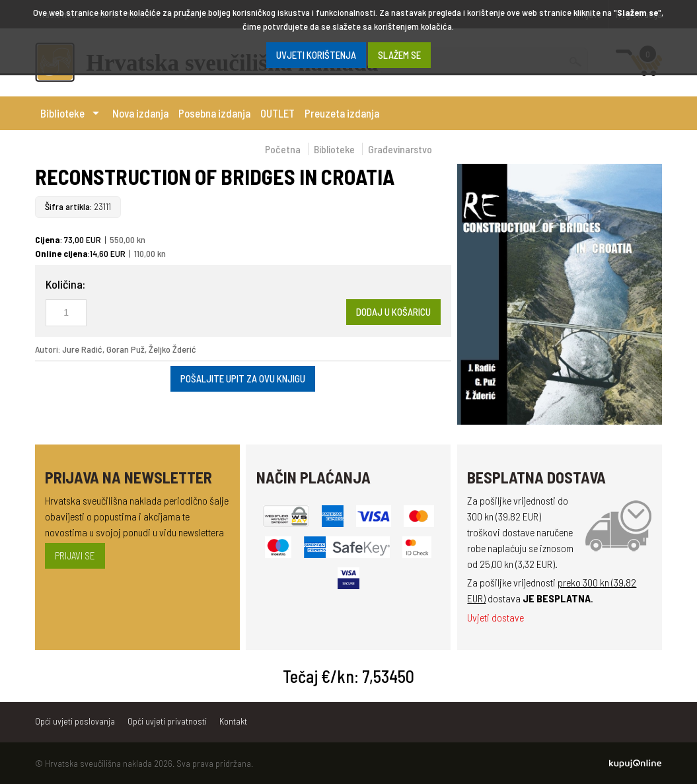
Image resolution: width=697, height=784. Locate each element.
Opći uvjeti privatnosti (167, 721)
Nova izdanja (140, 113)
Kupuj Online (635, 764)
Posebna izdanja (214, 113)
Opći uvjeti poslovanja (75, 721)
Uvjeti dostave (495, 617)
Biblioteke (62, 113)
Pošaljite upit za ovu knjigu (243, 378)
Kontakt (233, 721)
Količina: (65, 284)
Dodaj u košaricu (393, 312)
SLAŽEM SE (399, 55)
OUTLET (277, 113)
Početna (283, 149)
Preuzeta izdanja (342, 113)
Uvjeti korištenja (316, 55)
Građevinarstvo (400, 149)
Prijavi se (75, 555)
